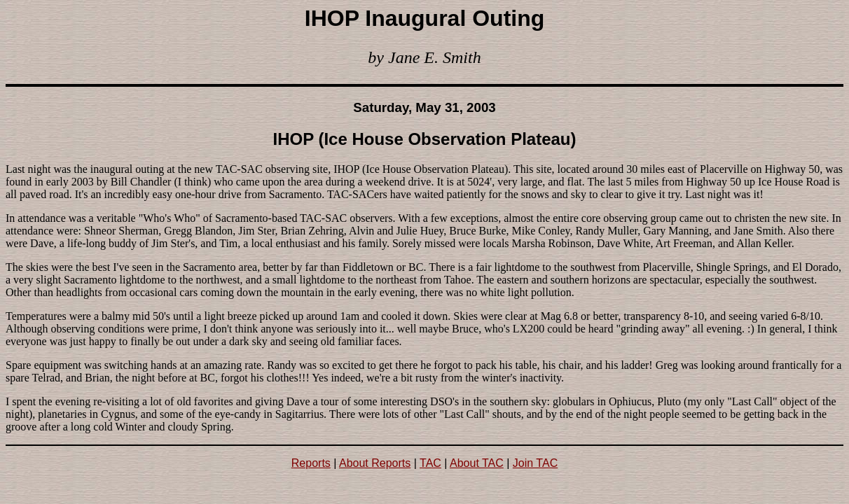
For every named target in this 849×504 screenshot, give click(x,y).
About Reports (375, 463)
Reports (311, 463)
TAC (430, 463)
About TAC (477, 463)
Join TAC (535, 463)
